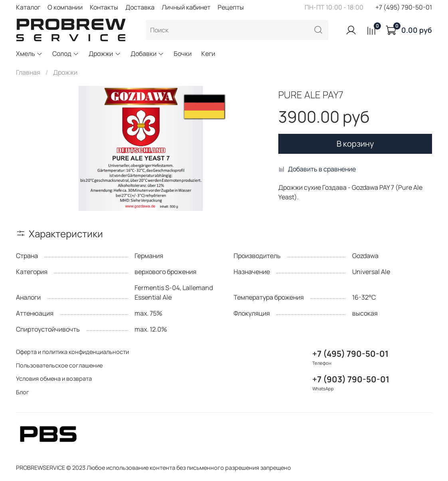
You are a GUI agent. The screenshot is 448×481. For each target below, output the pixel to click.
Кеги (208, 54)
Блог (23, 392)
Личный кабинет (186, 7)
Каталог (28, 7)
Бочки (183, 54)
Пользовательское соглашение (59, 365)
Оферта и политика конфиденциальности (72, 352)
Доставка (140, 7)
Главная (28, 72)
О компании (65, 7)
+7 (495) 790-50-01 (404, 7)
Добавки (147, 54)
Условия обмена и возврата (54, 379)
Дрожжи (105, 54)
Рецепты (231, 7)
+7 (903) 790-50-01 (351, 379)
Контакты (104, 7)
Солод (66, 54)
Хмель (29, 54)
